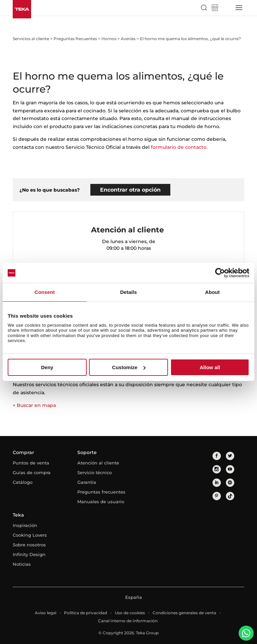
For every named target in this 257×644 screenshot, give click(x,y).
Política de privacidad (85, 613)
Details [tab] (128, 292)
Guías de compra (32, 472)
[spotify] (230, 483)
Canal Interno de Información (128, 621)
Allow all (210, 367)
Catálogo (23, 482)
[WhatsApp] (246, 633)
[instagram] (217, 469)
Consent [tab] (45, 292)
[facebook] (217, 456)
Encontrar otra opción (130, 190)
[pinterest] (217, 496)
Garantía (87, 482)
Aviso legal (46, 613)
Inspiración (25, 525)
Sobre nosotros (29, 545)
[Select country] (226, 8)
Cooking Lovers (30, 535)
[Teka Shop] (215, 8)
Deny (47, 367)
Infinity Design (29, 554)
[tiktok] (230, 496)
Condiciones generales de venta (184, 613)
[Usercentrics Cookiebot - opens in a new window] (220, 273)
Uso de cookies (130, 613)
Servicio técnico (95, 472)
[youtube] (230, 469)
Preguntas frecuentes (101, 492)
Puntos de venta (31, 463)
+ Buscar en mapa (34, 405)
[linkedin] (217, 483)
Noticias (22, 564)
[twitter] (230, 456)
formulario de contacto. (179, 147)
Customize (129, 367)
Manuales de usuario (101, 502)
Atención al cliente (98, 463)
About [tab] (212, 292)
